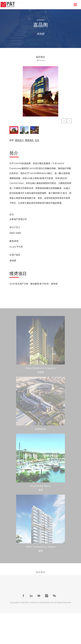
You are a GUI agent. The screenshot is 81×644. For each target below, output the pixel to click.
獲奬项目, (30, 140)
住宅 (37, 140)
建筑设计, (20, 140)
